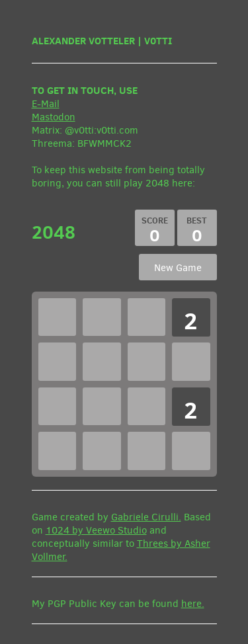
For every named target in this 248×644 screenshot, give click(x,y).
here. (193, 604)
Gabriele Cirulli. (146, 517)
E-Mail (46, 104)
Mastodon (54, 117)
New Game (178, 268)
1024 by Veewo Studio (96, 530)
